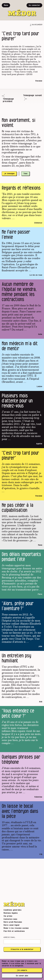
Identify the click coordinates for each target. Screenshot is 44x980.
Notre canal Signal (11, 925)
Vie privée (8, 916)
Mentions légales (11, 913)
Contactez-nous (10, 919)
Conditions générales (12, 910)
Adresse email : (10, 937)
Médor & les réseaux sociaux (16, 928)
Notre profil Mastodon (13, 922)
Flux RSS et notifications (14, 931)
